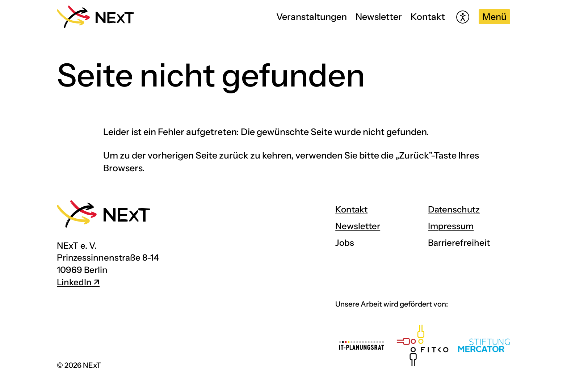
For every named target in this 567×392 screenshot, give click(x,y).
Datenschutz (454, 209)
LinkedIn (74, 282)
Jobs (345, 243)
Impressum (451, 226)
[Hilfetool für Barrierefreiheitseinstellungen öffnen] (463, 17)
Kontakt (428, 17)
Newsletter (379, 17)
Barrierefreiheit (459, 243)
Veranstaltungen (312, 17)
